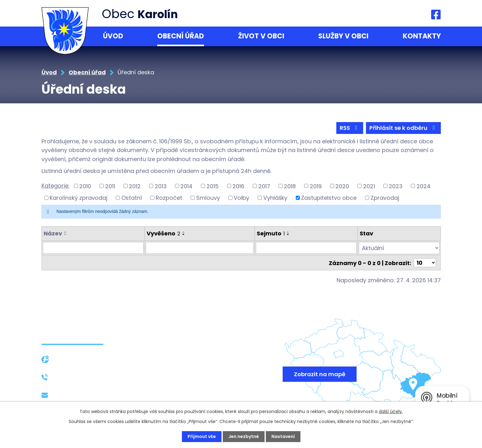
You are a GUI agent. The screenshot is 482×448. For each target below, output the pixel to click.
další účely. (391, 411)
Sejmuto (271, 233)
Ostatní (132, 198)
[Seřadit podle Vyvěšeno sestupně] (184, 234)
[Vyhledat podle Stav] (399, 248)
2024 (424, 186)
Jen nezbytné (244, 436)
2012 (135, 186)
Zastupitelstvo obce (329, 198)
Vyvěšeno (163, 233)
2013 (161, 186)
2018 (290, 186)
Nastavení (283, 436)
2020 (342, 186)
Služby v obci (343, 36)
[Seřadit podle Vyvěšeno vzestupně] (184, 232)
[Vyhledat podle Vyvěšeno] (200, 248)
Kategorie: (56, 186)
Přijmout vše (202, 436)
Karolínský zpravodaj (78, 198)
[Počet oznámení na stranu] (425, 262)
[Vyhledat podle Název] (93, 248)
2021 (369, 186)
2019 (316, 186)
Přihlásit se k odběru (403, 128)
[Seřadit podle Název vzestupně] (66, 232)
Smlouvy (208, 198)
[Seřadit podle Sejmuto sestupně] (288, 234)
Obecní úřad (181, 36)
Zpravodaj (385, 198)
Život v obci (261, 36)
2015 (213, 186)
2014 (186, 186)
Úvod (113, 36)
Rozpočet (169, 198)
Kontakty (422, 36)
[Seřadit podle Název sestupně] (66, 234)
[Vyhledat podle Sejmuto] (306, 248)
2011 (110, 186)
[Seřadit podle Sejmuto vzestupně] (288, 232)
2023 (396, 186)
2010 (85, 186)
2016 (238, 186)
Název (53, 233)
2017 (264, 186)
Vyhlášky (275, 198)
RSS (350, 128)
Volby (241, 198)
